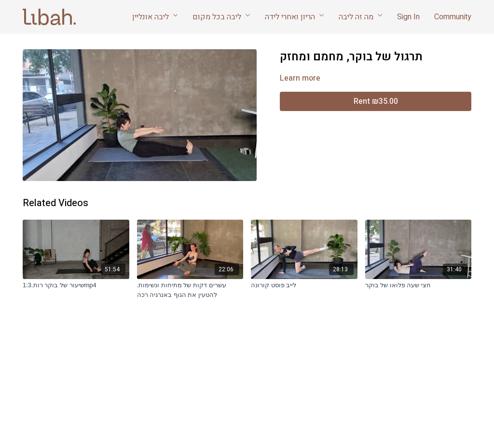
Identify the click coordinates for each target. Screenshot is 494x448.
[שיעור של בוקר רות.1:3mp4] (76, 285)
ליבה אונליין (155, 17)
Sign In (408, 17)
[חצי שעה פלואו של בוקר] (419, 285)
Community (453, 17)
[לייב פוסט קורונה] (304, 285)
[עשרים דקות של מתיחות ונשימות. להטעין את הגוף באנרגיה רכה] (190, 290)
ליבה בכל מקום (221, 17)
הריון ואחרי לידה (295, 17)
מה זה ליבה (361, 17)
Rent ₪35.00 (376, 101)
